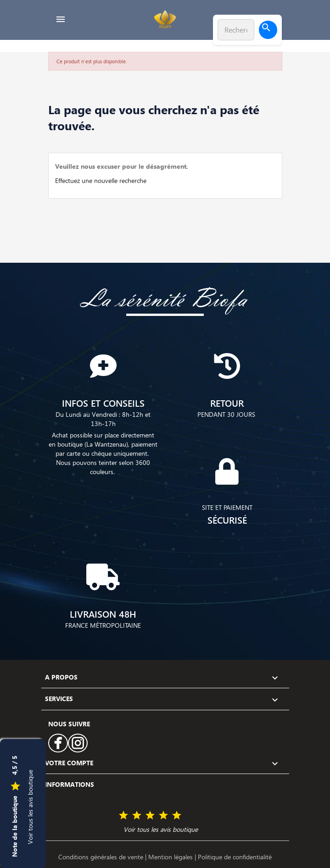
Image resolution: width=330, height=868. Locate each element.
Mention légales (171, 857)
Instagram (78, 743)
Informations (70, 784)
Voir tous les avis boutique (30, 807)
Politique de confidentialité (235, 857)
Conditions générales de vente (102, 857)
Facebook (58, 743)
